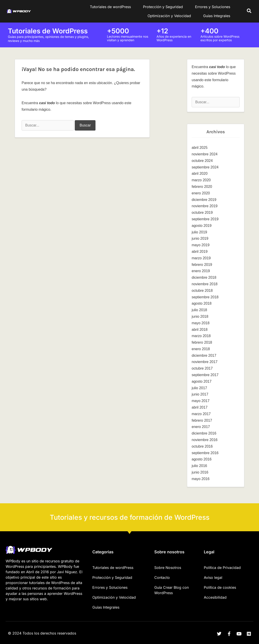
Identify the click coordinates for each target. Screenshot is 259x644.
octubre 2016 (202, 446)
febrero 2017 (202, 420)
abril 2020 (200, 174)
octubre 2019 (202, 213)
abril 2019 (200, 252)
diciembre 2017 (204, 355)
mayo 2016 (201, 479)
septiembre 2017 (205, 375)
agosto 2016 (202, 459)
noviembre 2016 (205, 440)
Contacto (162, 577)
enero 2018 (201, 349)
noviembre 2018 (205, 284)
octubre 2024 (202, 161)
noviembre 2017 (205, 362)
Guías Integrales (217, 16)
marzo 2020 (201, 180)
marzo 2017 (201, 414)
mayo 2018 (201, 323)
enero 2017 (201, 427)
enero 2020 (201, 193)
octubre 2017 (202, 368)
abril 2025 (200, 148)
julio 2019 (199, 232)
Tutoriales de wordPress (110, 7)
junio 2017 (200, 394)
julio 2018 (199, 310)
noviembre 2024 (205, 154)
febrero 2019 (202, 265)
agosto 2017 (202, 381)
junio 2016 (200, 472)
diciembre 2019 (204, 200)
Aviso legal (213, 577)
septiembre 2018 (205, 297)
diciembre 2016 (204, 433)
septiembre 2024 (205, 167)
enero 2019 (201, 271)
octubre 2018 (202, 291)
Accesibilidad (215, 597)
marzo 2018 (201, 336)
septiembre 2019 (205, 219)
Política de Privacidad (222, 568)
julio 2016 (199, 466)
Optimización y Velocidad (169, 16)
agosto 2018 (202, 303)
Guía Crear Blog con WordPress (172, 590)
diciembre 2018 (204, 277)
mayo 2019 (201, 245)
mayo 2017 (201, 401)
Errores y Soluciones (213, 7)
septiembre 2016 (205, 453)
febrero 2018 (202, 342)
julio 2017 (199, 388)
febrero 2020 (202, 187)
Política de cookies (220, 587)
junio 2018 (200, 316)
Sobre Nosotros (168, 568)
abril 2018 (200, 330)
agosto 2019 (202, 226)
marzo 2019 (201, 258)
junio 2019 (200, 238)
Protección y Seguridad (163, 7)
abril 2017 (200, 407)
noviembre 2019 (205, 206)
